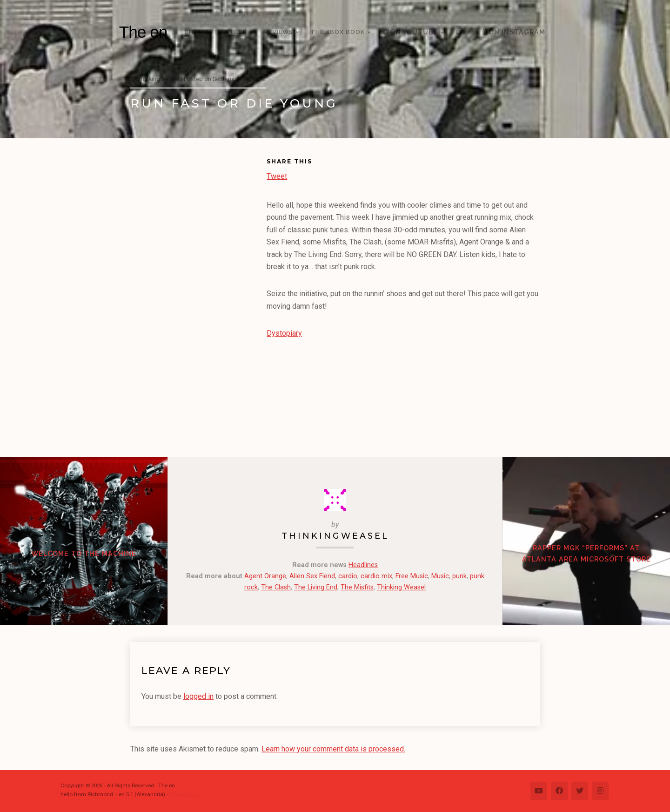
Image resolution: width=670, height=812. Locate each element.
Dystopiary (284, 333)
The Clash (276, 587)
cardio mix (376, 576)
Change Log (184, 794)
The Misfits (357, 587)
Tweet (277, 175)
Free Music (412, 576)
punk (459, 576)
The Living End (316, 587)
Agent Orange (265, 576)
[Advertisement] (198, 299)
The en (143, 32)
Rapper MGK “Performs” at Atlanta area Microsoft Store (586, 553)
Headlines (363, 565)
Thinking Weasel (401, 587)
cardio (348, 576)
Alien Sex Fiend (312, 576)
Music (440, 576)
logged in (198, 696)
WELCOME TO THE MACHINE (84, 553)
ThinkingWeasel (335, 536)
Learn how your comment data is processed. (333, 749)
